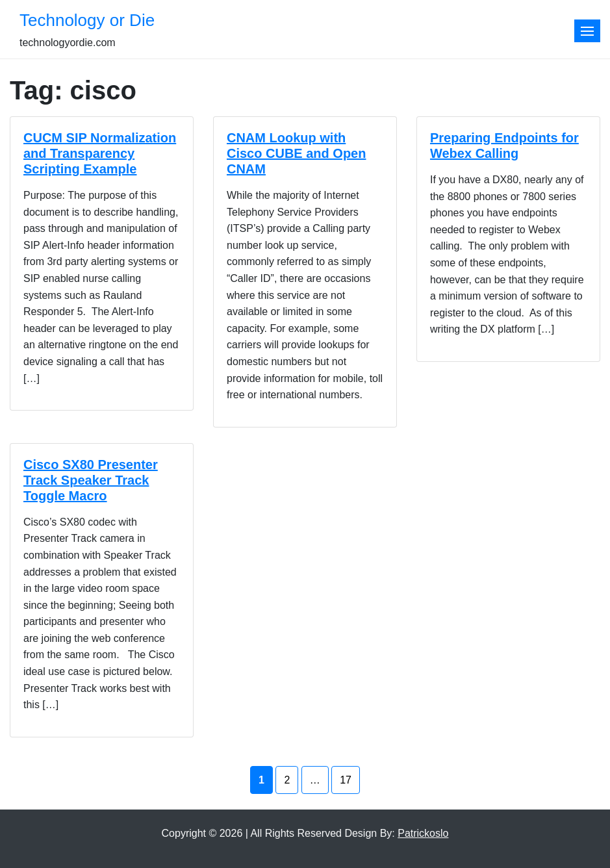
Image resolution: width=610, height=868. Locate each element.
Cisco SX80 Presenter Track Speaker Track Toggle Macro (91, 480)
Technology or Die (87, 20)
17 (346, 780)
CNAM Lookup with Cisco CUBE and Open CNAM (296, 153)
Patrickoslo (423, 833)
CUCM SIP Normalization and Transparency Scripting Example (100, 153)
